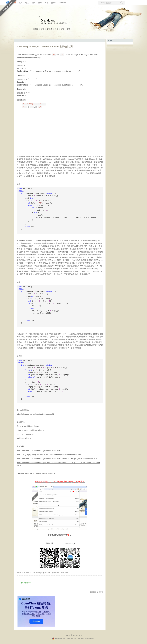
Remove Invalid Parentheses (28, 426)
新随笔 (49, 29)
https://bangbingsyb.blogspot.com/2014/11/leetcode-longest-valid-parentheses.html (49, 454)
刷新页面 (93, 592)
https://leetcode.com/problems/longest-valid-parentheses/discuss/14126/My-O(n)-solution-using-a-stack (57, 458)
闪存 (46, 3)
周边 (27, 3)
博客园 (35, 29)
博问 (40, 3)
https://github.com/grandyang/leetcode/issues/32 (35, 414)
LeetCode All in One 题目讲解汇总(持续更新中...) (36, 473)
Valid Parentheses (49, 156)
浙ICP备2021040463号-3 (86, 638)
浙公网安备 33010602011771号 (64, 638)
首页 (42, 29)
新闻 (33, 3)
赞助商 (54, 3)
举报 (66, 573)
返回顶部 (100, 592)
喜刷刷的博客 (74, 240)
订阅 (63, 29)
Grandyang (48, 20)
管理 (69, 29)
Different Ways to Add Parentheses (30, 430)
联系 (56, 29)
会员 (20, 3)
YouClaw (63, 3)
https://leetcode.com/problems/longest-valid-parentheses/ (39, 450)
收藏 (62, 573)
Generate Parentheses (26, 434)
